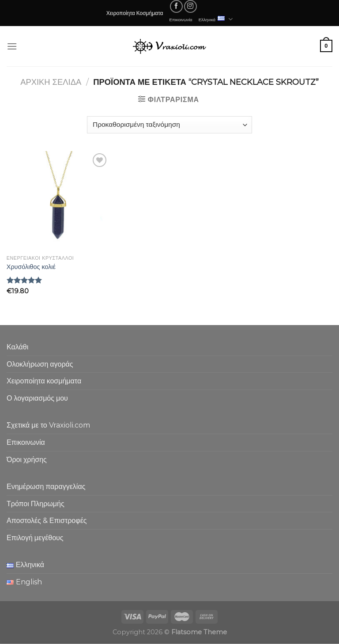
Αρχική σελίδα (51, 82)
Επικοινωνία (181, 19)
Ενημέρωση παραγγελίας (46, 487)
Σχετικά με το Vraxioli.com (48, 425)
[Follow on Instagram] (190, 6)
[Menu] (12, 46)
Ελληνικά (216, 19)
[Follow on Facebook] (176, 6)
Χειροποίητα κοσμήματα (44, 381)
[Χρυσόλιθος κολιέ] (58, 201)
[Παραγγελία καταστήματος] (169, 125)
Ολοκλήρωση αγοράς (40, 364)
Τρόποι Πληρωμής (36, 504)
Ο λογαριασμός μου (37, 398)
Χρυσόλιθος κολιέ (31, 267)
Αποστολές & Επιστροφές (47, 521)
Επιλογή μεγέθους (35, 538)
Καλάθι (17, 347)
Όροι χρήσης (27, 460)
